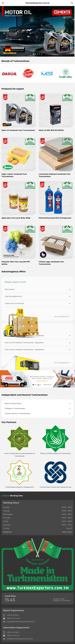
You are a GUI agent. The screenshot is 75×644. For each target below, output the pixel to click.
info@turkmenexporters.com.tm (18, 639)
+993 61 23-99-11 (11, 615)
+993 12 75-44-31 (11, 636)
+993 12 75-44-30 (12, 618)
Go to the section (61, 317)
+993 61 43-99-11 (11, 632)
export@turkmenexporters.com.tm (19, 622)
